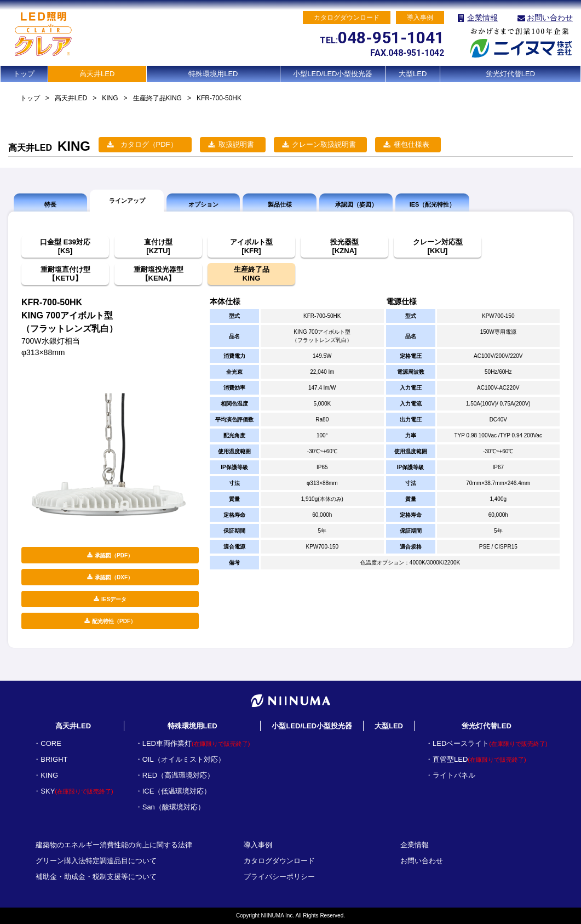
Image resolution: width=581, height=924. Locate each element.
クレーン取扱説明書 (324, 144)
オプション (203, 204)
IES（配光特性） (433, 204)
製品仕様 (280, 204)
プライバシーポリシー (279, 877)
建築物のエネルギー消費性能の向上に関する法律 (114, 845)
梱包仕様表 (412, 144)
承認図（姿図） (356, 204)
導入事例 (258, 845)
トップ (24, 74)
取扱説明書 (236, 144)
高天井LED (97, 74)
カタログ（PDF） (149, 144)
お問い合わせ (550, 18)
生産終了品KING (157, 98)
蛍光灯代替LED (510, 74)
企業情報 (482, 18)
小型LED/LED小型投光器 (333, 74)
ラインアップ (127, 201)
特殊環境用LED (213, 74)
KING (110, 98)
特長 (50, 204)
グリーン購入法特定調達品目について (96, 861)
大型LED (413, 74)
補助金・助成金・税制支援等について (96, 877)
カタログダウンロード (279, 861)
